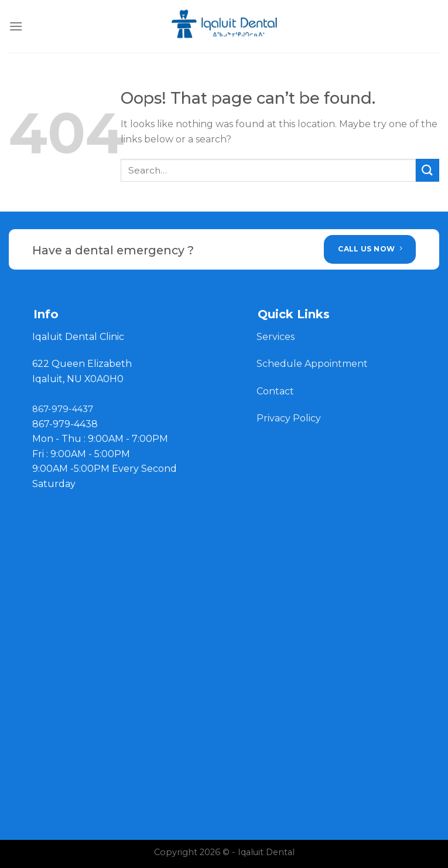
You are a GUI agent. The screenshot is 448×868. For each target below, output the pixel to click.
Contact (276, 391)
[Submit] (428, 170)
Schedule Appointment (312, 364)
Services (276, 337)
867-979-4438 (65, 424)
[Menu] (16, 26)
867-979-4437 (63, 409)
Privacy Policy (289, 418)
